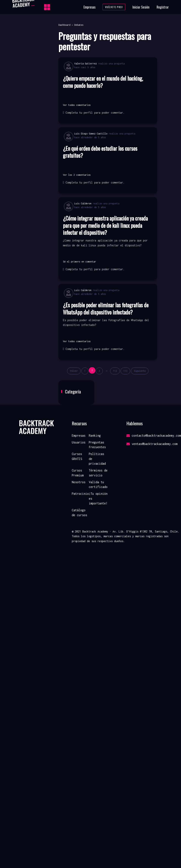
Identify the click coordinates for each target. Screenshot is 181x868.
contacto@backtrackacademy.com (154, 436)
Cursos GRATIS (77, 456)
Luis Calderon (83, 203)
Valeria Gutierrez (85, 64)
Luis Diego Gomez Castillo (91, 134)
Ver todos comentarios (77, 105)
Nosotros (79, 482)
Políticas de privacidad (97, 459)
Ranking (95, 436)
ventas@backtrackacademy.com (152, 444)
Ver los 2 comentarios (77, 175)
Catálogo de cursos (79, 513)
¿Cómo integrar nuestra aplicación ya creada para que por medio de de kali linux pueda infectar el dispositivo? (105, 225)
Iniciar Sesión (141, 7)
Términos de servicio (98, 473)
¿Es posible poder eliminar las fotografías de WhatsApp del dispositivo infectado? (106, 309)
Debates (79, 25)
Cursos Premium (78, 473)
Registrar (163, 7)
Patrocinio (80, 494)
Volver (74, 371)
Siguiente (140, 371)
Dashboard (64, 25)
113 (125, 371)
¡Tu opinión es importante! (98, 498)
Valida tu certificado (98, 485)
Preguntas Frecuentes (97, 445)
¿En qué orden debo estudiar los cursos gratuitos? (100, 152)
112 (115, 371)
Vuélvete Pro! (114, 7)
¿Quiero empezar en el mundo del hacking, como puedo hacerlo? (103, 82)
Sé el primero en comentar (79, 262)
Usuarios (79, 442)
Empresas (89, 7)
